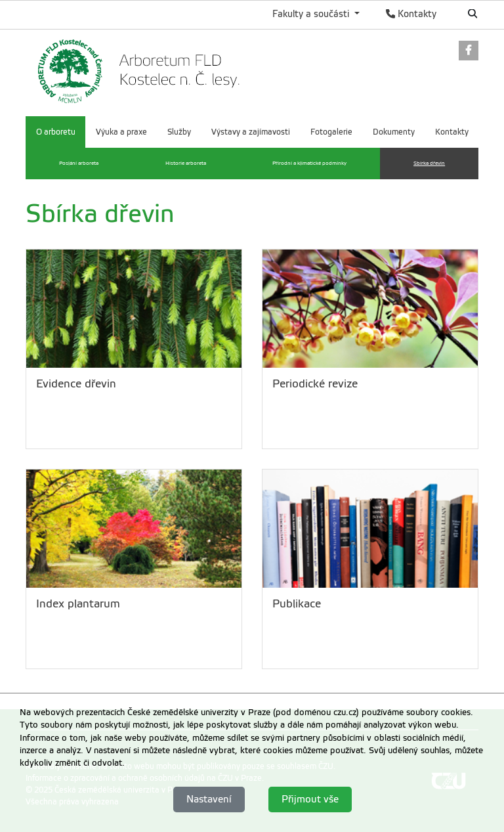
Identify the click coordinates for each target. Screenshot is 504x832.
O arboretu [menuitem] (56, 132)
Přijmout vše (310, 799)
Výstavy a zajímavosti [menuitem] (251, 132)
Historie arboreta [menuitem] (186, 163)
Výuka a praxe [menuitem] (121, 132)
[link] (469, 52)
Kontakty (411, 14)
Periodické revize (315, 384)
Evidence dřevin (76, 384)
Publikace (297, 604)
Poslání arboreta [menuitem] (79, 163)
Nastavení (209, 799)
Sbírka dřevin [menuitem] (429, 163)
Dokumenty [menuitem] (394, 132)
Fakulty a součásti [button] (312, 14)
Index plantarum (78, 604)
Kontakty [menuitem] (452, 132)
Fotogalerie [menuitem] (331, 132)
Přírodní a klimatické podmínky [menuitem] (309, 163)
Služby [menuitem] (179, 132)
